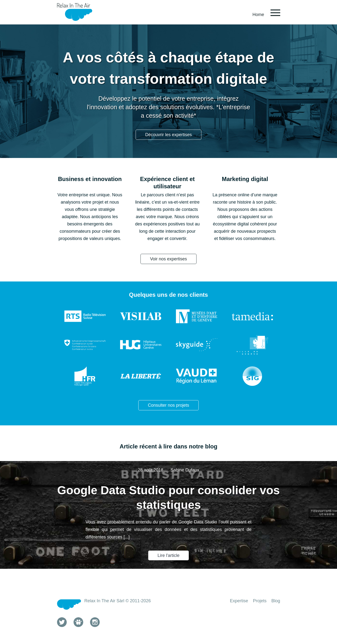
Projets (260, 601)
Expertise (239, 601)
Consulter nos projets (168, 405)
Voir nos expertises (168, 259)
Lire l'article (168, 555)
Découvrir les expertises (168, 135)
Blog (276, 601)
